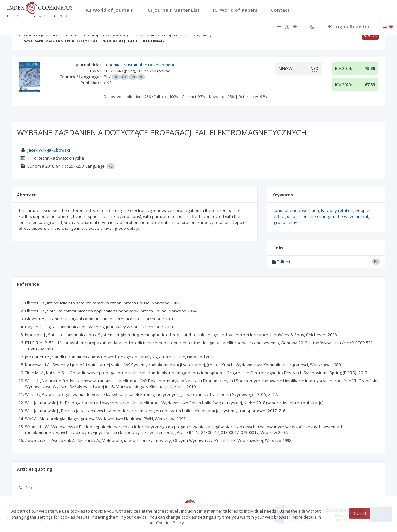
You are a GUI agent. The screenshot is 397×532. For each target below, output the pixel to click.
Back (370, 35)
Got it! (360, 513)
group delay (285, 222)
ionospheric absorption (296, 210)
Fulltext (284, 262)
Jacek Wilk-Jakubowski (49, 150)
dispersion (297, 216)
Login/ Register (349, 26)
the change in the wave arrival (339, 216)
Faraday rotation (337, 210)
